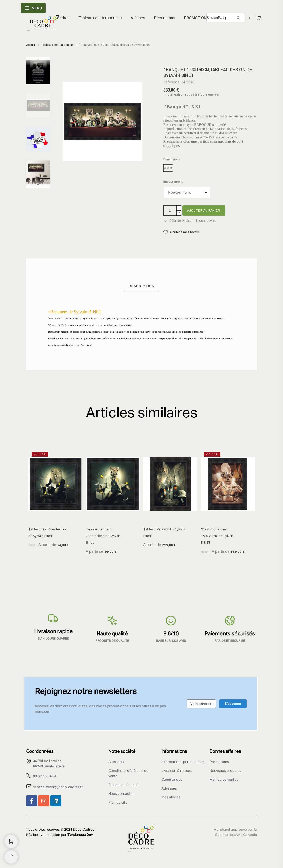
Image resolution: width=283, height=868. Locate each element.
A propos (116, 762)
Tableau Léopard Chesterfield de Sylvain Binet (103, 536)
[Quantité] (170, 210)
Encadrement (173, 182)
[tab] (142, 286)
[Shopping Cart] (11, 841)
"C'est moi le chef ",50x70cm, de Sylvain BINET (217, 536)
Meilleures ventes (224, 780)
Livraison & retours (177, 771)
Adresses (169, 789)
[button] (182, 232)
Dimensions (172, 159)
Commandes (172, 780)
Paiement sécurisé (123, 785)
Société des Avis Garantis (236, 835)
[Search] (238, 18)
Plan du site (118, 803)
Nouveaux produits (225, 771)
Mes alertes (171, 797)
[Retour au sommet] (11, 857)
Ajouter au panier (204, 210)
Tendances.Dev (80, 835)
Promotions (219, 762)
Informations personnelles (183, 762)
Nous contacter (121, 794)
